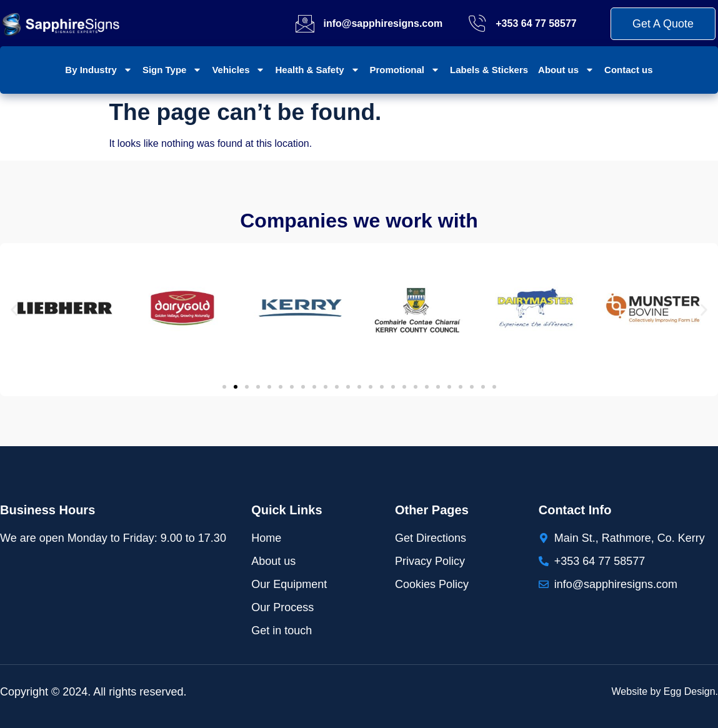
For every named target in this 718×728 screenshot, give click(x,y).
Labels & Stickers (489, 70)
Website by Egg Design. (665, 691)
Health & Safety (317, 70)
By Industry (99, 70)
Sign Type (172, 70)
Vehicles (238, 70)
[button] (14, 310)
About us (566, 70)
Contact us (629, 70)
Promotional (405, 70)
